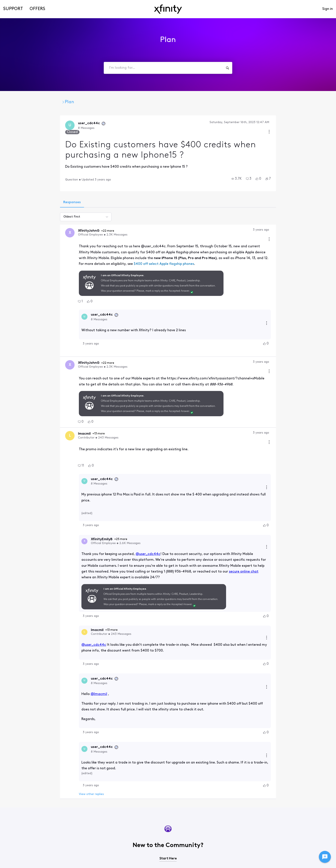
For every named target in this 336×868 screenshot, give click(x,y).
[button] (283, 175)
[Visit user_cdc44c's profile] (24, 126)
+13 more (53, 413)
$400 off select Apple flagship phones (117, 251)
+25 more (74, 504)
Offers (37, 9)
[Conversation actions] (316, 123)
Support (13, 9)
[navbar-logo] (168, 9)
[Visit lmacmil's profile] (24, 415)
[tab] (25, 199)
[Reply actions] (313, 304)
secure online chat (190, 526)
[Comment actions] (316, 227)
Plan (111, 102)
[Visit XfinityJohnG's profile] (24, 230)
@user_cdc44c (101, 514)
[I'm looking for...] (227, 68)
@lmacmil (52, 628)
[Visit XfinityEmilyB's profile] (38, 506)
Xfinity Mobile (86, 102)
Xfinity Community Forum (40, 102)
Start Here (168, 782)
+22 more (62, 228)
